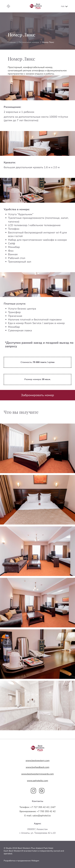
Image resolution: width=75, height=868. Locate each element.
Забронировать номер (37, 395)
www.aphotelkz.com (37, 781)
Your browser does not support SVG (38, 748)
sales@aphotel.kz (38, 816)
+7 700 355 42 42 (38, 811)
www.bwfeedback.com (37, 767)
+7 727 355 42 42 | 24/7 (37, 807)
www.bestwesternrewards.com (37, 774)
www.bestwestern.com (38, 761)
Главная (12, 42)
